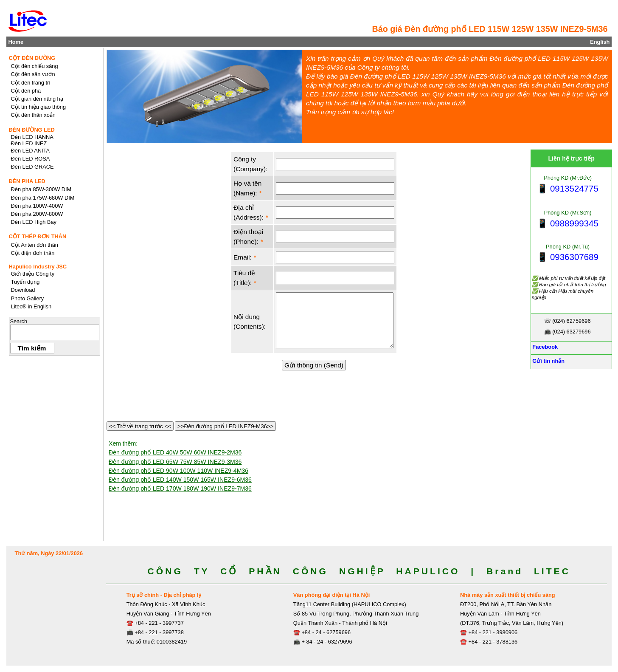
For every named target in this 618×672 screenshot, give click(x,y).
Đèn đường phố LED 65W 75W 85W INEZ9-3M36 (175, 462)
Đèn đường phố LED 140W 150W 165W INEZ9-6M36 (180, 480)
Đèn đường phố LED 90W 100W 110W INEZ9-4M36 (178, 471)
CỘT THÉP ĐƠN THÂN (38, 236)
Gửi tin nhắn (548, 361)
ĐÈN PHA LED (27, 181)
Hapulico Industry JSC (38, 267)
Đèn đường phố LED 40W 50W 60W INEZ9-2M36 (175, 452)
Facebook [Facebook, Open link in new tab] (544, 347)
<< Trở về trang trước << (140, 426)
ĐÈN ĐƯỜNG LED (32, 130)
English (600, 42)
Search (19, 321)
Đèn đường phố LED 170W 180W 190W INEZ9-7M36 (180, 488)
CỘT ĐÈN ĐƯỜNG (32, 58)
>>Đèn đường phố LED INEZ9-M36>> (225, 426)
